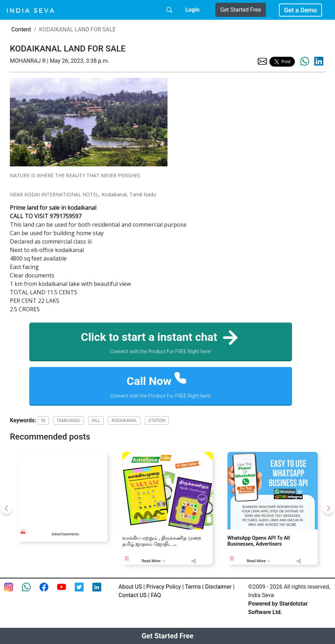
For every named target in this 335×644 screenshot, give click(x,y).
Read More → (154, 561)
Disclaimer (218, 587)
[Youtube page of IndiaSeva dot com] (66, 591)
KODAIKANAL (124, 421)
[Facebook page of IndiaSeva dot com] (48, 591)
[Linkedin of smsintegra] (101, 591)
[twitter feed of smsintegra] (84, 591)
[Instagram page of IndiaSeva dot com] (13, 591)
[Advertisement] (62, 487)
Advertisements (65, 534)
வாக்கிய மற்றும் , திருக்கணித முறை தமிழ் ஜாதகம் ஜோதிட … (162, 541)
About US (130, 587)
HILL (96, 421)
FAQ (156, 595)
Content (21, 29)
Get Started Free (241, 10)
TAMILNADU (69, 421)
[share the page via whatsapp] (305, 61)
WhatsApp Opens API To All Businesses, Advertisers (259, 541)
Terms (193, 587)
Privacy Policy (163, 587)
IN (43, 421)
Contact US (133, 595)
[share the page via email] (262, 61)
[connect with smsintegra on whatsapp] (31, 591)
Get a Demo (300, 10)
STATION (157, 421)
